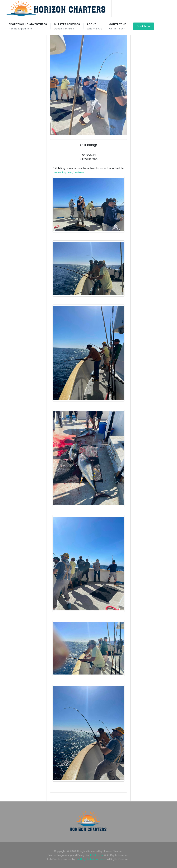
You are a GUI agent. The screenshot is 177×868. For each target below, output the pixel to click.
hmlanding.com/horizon (68, 172)
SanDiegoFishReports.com (91, 859)
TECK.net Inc (97, 855)
